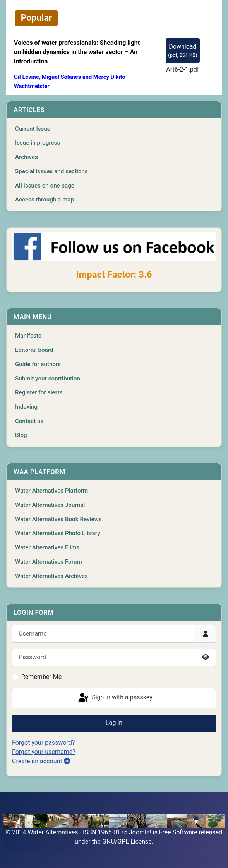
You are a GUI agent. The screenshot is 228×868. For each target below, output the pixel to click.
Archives (27, 157)
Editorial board (34, 350)
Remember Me (41, 677)
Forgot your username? (44, 752)
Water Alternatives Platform (51, 491)
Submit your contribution (48, 379)
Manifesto (28, 336)
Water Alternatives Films (47, 547)
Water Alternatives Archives (51, 576)
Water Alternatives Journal (50, 505)
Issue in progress (38, 143)
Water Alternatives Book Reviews (58, 519)
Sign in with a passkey (115, 698)
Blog (21, 435)
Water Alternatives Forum (49, 562)
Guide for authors (38, 364)
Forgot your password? (43, 743)
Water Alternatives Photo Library (58, 533)
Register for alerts (39, 392)
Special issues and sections (51, 171)
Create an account (41, 761)
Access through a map (45, 200)
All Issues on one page (45, 186)
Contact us (29, 421)
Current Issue (33, 129)
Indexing (26, 407)
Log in (114, 723)
